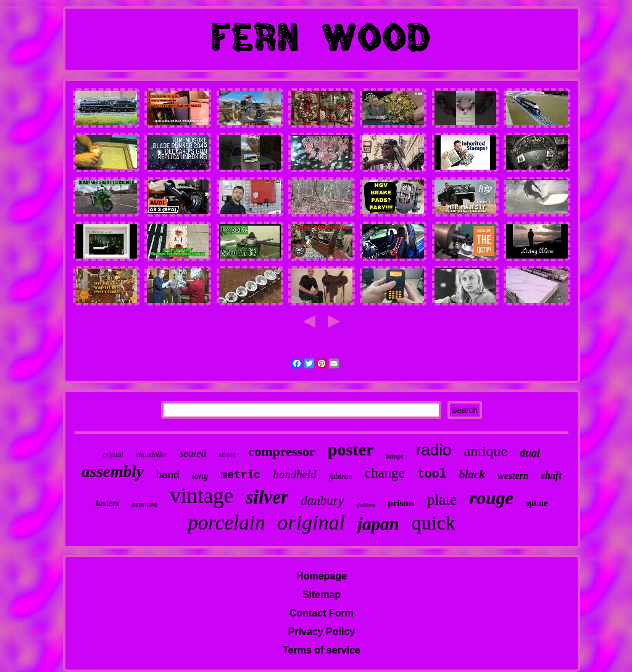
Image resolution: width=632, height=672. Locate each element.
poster (351, 450)
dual (530, 453)
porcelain (226, 523)
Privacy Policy (322, 632)
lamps (395, 456)
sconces (144, 505)
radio (434, 450)
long (200, 476)
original (311, 522)
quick (434, 523)
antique (485, 451)
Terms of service (322, 650)
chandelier (152, 455)
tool (432, 474)
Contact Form (322, 613)
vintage (202, 496)
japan (378, 524)
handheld (295, 474)
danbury (322, 500)
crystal (113, 455)
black (472, 474)
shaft (551, 475)
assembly (113, 471)
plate (442, 500)
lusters (107, 503)
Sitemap (322, 595)
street (227, 454)
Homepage (322, 576)
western (513, 475)
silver (267, 497)
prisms (401, 503)
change (385, 473)
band (168, 475)
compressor (281, 451)
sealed (193, 453)
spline (537, 503)
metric (240, 475)
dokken (366, 505)
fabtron (341, 476)
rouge (491, 498)
